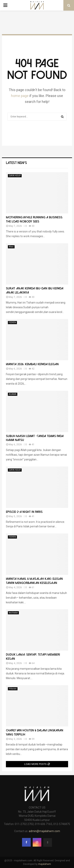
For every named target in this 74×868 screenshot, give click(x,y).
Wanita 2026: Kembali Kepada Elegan (32, 364)
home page (20, 96)
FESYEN (12, 322)
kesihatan (13, 613)
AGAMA (13, 394)
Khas (11, 247)
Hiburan (13, 689)
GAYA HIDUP (15, 176)
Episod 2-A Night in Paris (24, 512)
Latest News (16, 163)
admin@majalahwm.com (44, 831)
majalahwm (45, 864)
